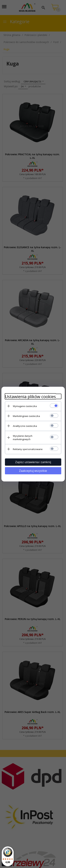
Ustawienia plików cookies (30, 396)
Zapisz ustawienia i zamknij (33, 462)
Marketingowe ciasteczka (26, 416)
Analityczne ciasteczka (25, 426)
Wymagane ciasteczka (25, 406)
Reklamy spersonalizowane (28, 449)
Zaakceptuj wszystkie (33, 471)
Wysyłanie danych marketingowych (23, 437)
